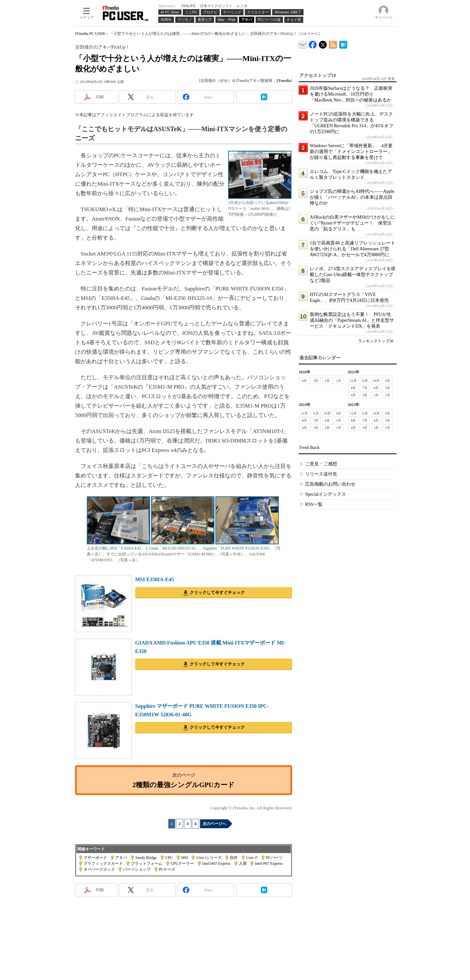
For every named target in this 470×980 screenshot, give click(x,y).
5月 (388, 388)
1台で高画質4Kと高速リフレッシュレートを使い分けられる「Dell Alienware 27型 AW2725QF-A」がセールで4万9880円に (352, 249)
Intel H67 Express (217, 863)
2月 (327, 381)
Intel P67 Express (269, 863)
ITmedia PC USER (90, 34)
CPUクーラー (182, 863)
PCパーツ (274, 858)
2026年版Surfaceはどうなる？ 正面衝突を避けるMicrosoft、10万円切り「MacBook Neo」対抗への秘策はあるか (351, 94)
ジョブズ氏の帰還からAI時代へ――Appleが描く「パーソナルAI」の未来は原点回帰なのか (352, 197)
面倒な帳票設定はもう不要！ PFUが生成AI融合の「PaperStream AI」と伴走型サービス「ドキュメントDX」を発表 (352, 320)
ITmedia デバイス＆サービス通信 (303, 44)
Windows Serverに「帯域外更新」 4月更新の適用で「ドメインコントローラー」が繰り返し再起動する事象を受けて (351, 152)
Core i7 (252, 858)
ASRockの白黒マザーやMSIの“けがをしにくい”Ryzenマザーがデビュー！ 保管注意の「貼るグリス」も (352, 223)
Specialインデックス (326, 494)
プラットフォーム (147, 863)
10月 (376, 381)
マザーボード (95, 858)
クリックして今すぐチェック (217, 592)
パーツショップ (137, 869)
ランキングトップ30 (376, 341)
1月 (339, 381)
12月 (353, 381)
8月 (353, 388)
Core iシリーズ (209, 858)
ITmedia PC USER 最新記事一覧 (333, 44)
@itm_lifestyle (323, 43)
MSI (185, 858)
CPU (169, 858)
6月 (376, 388)
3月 (316, 381)
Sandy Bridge (146, 858)
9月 (388, 381)
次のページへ (214, 824)
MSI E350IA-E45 (155, 579)
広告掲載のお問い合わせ (330, 484)
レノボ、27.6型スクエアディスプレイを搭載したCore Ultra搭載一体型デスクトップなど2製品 (353, 275)
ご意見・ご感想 (321, 464)
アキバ (121, 858)
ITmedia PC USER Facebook (313, 43)
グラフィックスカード (103, 863)
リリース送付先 (321, 474)
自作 (234, 858)
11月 (365, 381)
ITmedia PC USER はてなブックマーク (343, 44)
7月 (365, 388)
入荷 (243, 863)
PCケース (167, 869)
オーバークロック (99, 869)
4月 (304, 381)
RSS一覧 (314, 504)
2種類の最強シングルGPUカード (184, 785)
